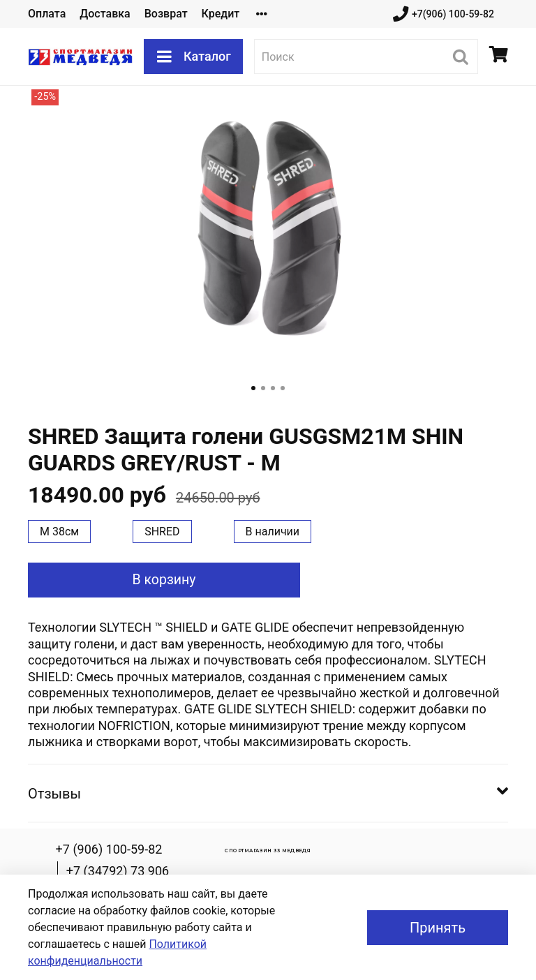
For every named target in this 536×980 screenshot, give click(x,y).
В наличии (273, 532)
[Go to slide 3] (273, 388)
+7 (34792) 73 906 (118, 871)
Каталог (193, 57)
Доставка (105, 14)
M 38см (59, 532)
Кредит (221, 14)
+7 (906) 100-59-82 (109, 849)
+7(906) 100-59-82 (444, 14)
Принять (438, 928)
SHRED (162, 532)
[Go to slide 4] (283, 388)
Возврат (166, 14)
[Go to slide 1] (253, 388)
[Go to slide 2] (263, 388)
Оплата (47, 14)
